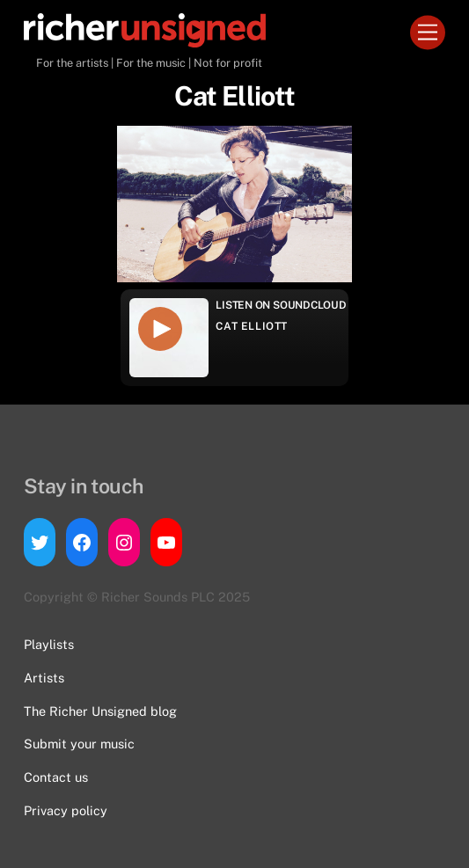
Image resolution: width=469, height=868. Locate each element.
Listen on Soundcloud (281, 305)
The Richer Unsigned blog (100, 711)
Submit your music (79, 744)
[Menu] (428, 33)
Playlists (49, 644)
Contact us (56, 777)
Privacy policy (66, 810)
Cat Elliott (252, 326)
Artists (44, 678)
